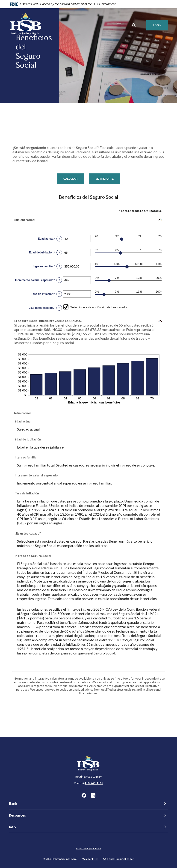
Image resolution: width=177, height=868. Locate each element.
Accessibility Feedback (89, 848)
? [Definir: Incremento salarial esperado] (59, 280)
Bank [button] (13, 803)
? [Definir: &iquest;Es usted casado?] (59, 308)
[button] (88, 220)
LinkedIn (93, 795)
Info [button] (12, 827)
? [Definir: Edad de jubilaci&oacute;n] (59, 253)
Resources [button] (17, 815)
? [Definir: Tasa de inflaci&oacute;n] (59, 294)
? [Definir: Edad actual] (59, 239)
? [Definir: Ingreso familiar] (59, 266)
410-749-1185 (94, 783)
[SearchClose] (134, 25)
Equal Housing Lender (121, 859)
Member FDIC (90, 859)
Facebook (84, 795)
